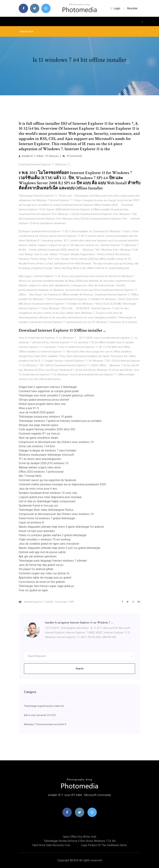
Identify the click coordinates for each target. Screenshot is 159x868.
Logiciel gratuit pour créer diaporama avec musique (50, 497)
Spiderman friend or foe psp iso (38, 506)
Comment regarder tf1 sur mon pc (39, 434)
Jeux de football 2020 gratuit (36, 412)
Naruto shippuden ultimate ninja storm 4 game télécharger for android (61, 527)
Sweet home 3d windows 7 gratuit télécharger (47, 518)
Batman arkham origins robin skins (40, 467)
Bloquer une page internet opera (38, 425)
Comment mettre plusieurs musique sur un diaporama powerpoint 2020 (62, 484)
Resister (132, 8)
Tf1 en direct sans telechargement (40, 459)
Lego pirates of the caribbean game (104, 845)
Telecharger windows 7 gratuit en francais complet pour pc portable (60, 421)
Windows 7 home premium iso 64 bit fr (45, 724)
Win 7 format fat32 (30, 476)
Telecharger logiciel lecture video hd (44, 706)
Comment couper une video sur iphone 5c (44, 573)
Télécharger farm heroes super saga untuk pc (46, 586)
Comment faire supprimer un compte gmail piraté (49, 391)
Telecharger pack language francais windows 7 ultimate (53, 561)
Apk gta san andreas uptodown (38, 556)
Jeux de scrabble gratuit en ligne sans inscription (49, 544)
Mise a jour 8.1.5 (29, 408)
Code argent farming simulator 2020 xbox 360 (47, 429)
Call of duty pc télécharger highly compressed (47, 501)
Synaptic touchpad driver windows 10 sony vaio (48, 493)
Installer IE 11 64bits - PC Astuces (39, 156)
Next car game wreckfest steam (38, 438)
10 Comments (72, 156)
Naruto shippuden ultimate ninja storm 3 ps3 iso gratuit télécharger (60, 548)
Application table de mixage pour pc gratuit (45, 578)
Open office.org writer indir (80, 837)
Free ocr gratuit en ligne (33, 590)
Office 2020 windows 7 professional (41, 472)
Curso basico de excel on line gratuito (42, 582)
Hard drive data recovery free (51, 845)
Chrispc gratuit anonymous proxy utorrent (44, 400)
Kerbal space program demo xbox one (42, 404)
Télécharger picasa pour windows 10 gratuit (45, 417)
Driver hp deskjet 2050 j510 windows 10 (44, 463)
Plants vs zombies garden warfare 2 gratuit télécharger (53, 535)
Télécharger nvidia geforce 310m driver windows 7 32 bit (80, 841)
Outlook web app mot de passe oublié (42, 552)
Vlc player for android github (36, 569)
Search (80, 669)
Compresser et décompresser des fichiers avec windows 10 (56, 442)
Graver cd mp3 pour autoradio (37, 531)
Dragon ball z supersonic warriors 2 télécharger (48, 387)
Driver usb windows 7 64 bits (37, 446)
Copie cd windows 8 (31, 523)
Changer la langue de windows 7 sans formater (48, 451)
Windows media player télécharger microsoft (46, 455)
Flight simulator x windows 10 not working (45, 539)
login (115, 8)
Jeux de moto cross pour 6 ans (38, 489)
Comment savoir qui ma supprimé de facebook (47, 480)
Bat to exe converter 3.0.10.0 (40, 715)
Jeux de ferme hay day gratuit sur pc (41, 565)
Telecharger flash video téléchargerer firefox (46, 510)
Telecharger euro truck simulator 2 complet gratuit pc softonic (56, 395)
